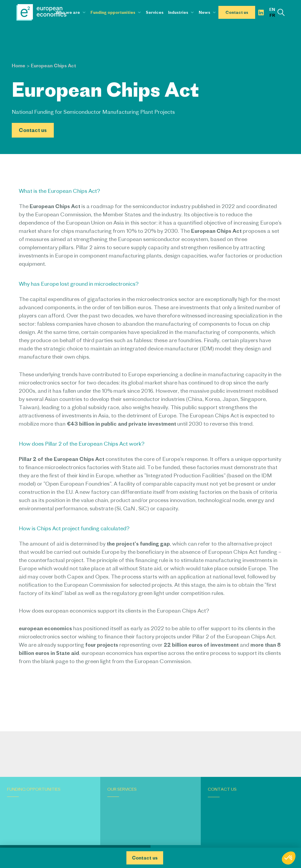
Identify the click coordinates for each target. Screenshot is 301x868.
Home (19, 66)
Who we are (68, 12)
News (204, 12)
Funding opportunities (113, 12)
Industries (178, 12)
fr (272, 15)
